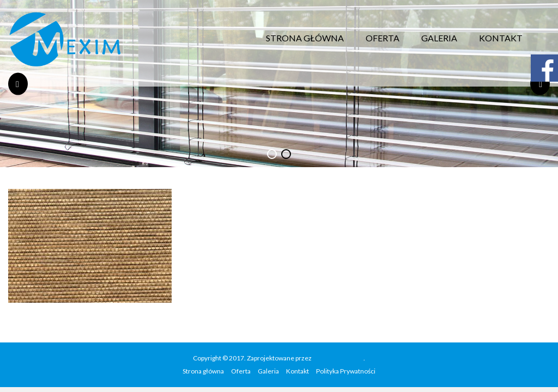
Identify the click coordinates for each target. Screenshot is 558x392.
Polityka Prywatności (346, 371)
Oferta (383, 38)
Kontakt (501, 38)
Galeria (439, 38)
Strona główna (305, 38)
